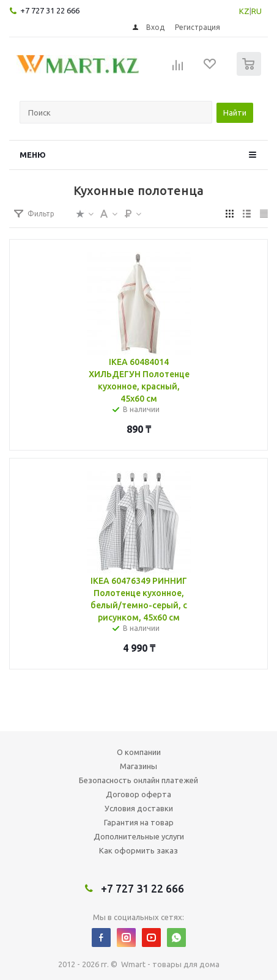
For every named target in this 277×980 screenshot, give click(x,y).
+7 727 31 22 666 (50, 10)
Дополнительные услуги (139, 836)
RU (257, 11)
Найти (235, 112)
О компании (139, 752)
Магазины (138, 766)
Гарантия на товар (139, 822)
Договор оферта (138, 794)
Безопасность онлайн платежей (138, 780)
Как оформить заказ (138, 850)
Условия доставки (139, 808)
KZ (244, 11)
